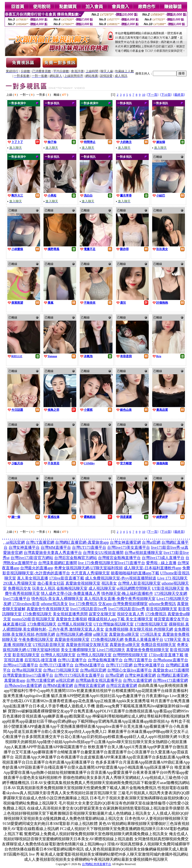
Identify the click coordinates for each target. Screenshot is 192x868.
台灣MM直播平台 (56, 547)
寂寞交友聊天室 (102, 614)
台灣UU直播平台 (72, 660)
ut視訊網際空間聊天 (134, 588)
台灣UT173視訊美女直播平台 (79, 675)
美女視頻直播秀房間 (70, 614)
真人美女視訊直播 (33, 578)
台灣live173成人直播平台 (163, 558)
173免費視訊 (156, 614)
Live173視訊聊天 (111, 650)
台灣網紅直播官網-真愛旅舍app (82, 542)
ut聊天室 (100, 634)
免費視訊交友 (19, 588)
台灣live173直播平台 (21, 665)
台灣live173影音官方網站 (32, 558)
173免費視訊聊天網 (107, 639)
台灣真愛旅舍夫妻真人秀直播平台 (53, 553)
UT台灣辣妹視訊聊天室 (113, 624)
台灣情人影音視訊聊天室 (139, 583)
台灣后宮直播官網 (122, 686)
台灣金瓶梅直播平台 (105, 660)
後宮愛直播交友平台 (171, 619)
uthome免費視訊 (162, 604)
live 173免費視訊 (83, 604)
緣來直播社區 (15, 624)
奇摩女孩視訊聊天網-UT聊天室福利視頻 (89, 568)
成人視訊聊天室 (102, 588)
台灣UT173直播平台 (89, 547)
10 (144, 95)
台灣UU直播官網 (137, 680)
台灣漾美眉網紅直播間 (58, 563)
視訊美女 (109, 583)
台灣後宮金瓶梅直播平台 (119, 558)
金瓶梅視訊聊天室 (72, 588)
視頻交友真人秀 (131, 614)
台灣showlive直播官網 (23, 686)
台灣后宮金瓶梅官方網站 (76, 558)
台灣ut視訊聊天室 (27, 670)
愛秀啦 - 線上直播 (161, 563)
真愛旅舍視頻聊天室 (83, 583)
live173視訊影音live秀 (89, 609)
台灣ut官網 (151, 542)
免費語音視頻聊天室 (158, 645)
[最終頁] (179, 95)
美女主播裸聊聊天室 (78, 650)
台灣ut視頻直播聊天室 (143, 553)
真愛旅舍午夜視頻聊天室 (48, 609)
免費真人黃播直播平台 (144, 639)
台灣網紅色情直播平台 (96, 864)
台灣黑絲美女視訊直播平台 (99, 680)
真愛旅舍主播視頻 (71, 619)
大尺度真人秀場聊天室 (90, 573)
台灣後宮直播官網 (89, 686)
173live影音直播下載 (67, 578)
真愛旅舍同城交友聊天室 (87, 645)
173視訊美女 (151, 634)
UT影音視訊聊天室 (168, 588)
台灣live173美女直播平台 (129, 547)
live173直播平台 (131, 563)
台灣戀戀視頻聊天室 (130, 655)
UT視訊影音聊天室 (49, 645)
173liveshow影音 (26, 604)
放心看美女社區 (51, 583)
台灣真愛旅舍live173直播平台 (28, 675)
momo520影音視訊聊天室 (33, 619)
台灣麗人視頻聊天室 (75, 624)
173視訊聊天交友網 (171, 593)
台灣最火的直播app (37, 568)
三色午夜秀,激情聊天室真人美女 (76, 629)
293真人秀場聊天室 (20, 583)
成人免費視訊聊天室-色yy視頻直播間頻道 (121, 578)
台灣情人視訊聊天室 (58, 655)
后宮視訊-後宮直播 (40, 660)
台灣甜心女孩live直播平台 (130, 670)
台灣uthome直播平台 (171, 660)
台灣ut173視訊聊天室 (61, 670)
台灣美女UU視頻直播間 (103, 553)
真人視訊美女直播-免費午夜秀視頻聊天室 (120, 599)
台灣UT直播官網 (40, 542)
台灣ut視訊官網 (93, 670)
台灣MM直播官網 (58, 686)
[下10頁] (166, 95)
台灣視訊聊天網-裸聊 (74, 634)
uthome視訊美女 (54, 604)
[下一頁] (153, 95)
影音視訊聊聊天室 (162, 609)
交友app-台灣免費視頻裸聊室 (123, 604)
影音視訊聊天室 (26, 655)
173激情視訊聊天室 (151, 624)
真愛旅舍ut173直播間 (171, 670)
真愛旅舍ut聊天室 (124, 634)
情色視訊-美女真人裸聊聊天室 (57, 599)
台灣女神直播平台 (24, 547)
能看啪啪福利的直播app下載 (135, 573)
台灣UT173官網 (119, 665)
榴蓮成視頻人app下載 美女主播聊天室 (120, 619)
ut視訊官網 (16, 542)
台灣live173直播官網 (170, 680)
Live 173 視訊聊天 (172, 578)
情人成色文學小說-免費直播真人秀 (71, 593)
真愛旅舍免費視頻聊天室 (148, 650)
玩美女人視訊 (44, 588)
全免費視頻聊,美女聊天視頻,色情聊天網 (139, 629)
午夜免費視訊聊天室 (36, 639)
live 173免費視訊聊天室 (98, 563)
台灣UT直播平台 (138, 660)
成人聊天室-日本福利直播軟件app (152, 568)
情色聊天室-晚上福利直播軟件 (127, 593)
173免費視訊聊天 (37, 614)
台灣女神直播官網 (125, 542)
